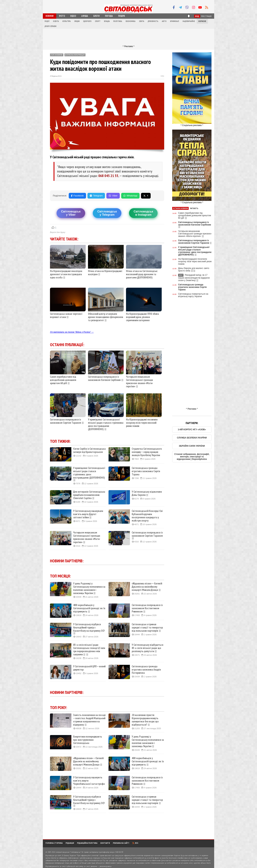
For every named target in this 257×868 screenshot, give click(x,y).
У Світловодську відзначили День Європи (147, 493)
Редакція (70, 843)
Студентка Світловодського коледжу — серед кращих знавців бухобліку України (147, 452)
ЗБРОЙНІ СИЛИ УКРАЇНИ (192, 446)
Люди (77, 21)
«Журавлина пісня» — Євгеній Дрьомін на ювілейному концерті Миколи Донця (147, 587)
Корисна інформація (75, 55)
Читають (194, 208)
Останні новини (180, 208)
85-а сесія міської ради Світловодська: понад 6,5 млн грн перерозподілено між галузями (89, 650)
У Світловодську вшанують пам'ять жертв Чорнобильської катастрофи (89, 781)
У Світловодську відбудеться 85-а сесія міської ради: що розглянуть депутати (148, 648)
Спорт (98, 21)
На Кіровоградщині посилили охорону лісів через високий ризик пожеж (142, 423)
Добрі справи (51, 26)
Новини (50, 16)
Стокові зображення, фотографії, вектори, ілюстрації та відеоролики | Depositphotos (192, 457)
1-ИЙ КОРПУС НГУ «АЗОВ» (192, 430)
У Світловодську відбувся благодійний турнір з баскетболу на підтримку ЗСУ (89, 629)
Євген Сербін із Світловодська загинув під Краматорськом (89, 450)
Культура (67, 21)
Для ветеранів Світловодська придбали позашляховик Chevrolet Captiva (89, 495)
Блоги (96, 16)
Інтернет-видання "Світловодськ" (68, 852)
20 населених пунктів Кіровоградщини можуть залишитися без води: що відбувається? (145, 720)
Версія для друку (58, 232)
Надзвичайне (189, 21)
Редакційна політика (87, 843)
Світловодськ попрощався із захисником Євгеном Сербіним (104, 378)
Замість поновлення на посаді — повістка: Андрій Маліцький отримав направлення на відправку (89, 720)
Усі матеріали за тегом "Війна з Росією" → (72, 332)
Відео (73, 16)
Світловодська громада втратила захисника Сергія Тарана (146, 471)
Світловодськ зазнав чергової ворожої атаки (66, 315)
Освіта (56, 21)
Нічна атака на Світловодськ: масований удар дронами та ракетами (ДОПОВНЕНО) (142, 274)
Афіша (85, 16)
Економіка (131, 21)
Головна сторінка (54, 843)
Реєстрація (206, 16)
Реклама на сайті (121, 843)
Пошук (122, 16)
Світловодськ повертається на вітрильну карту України (193, 295)
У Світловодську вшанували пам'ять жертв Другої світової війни (88, 514)
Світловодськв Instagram (143, 213)
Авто (164, 21)
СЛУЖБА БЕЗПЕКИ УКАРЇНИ (192, 438)
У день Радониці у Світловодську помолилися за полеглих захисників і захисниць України (89, 588)
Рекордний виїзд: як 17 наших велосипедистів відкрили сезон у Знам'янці (194, 278)
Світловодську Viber (71, 213)
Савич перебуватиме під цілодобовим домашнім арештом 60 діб (63, 380)
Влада (107, 21)
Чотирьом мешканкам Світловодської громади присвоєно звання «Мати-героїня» (140, 382)
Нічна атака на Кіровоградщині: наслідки (105, 273)
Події (47, 21)
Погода (109, 16)
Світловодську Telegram (107, 213)
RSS (135, 843)
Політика (118, 21)
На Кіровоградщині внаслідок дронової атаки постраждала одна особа (66, 274)
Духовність (153, 21)
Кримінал (175, 21)
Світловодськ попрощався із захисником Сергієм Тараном (65, 421)
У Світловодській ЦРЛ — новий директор (89, 668)
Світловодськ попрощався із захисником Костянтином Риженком (147, 608)
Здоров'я (87, 21)
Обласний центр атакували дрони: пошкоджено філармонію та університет (106, 317)
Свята (142, 21)
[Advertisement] (128, 37)
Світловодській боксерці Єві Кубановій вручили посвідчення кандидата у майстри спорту (147, 516)
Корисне (202, 21)
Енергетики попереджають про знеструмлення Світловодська (88, 740)
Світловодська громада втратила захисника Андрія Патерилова (146, 670)
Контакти (105, 843)
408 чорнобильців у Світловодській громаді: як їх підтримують (89, 608)
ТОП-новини (57, 55)
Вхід (197, 16)
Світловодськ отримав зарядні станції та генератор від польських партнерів (147, 628)
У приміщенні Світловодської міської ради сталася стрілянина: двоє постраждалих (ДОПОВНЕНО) (106, 424)
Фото (62, 16)
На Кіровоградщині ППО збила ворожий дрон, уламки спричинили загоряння (142, 317)
